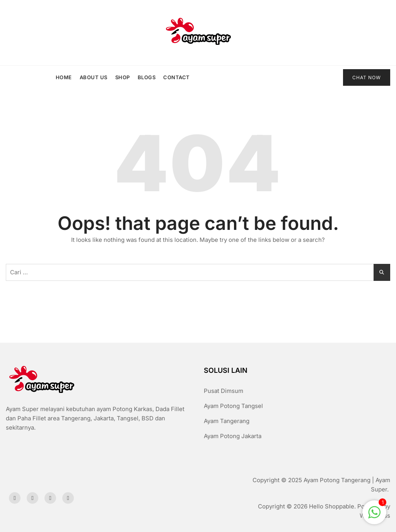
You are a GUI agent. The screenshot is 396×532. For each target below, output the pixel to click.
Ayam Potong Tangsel (233, 406)
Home (64, 77)
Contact (177, 77)
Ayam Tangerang (227, 421)
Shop (123, 77)
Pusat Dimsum (224, 391)
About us (94, 77)
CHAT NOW (367, 77)
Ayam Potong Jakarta (233, 436)
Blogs (147, 77)
